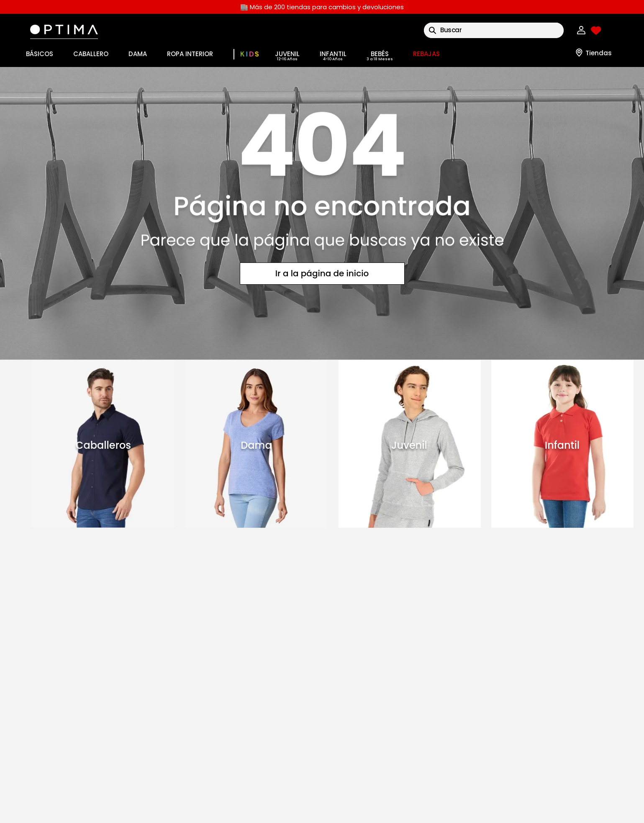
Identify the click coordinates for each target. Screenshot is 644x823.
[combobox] (494, 30)
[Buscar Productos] (432, 30)
